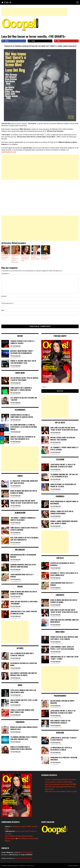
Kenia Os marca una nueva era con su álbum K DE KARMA (61, 784)
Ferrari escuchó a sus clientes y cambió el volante (59, 782)
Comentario (5, 273)
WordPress (76, 865)
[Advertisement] (34, 12)
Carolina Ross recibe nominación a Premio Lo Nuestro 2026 (15, 259)
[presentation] (14, 320)
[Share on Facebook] (14, 41)
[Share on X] (40, 41)
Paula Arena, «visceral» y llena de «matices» (45, 257)
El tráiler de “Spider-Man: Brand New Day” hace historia (60, 779)
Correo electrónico (7, 303)
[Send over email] (2, 442)
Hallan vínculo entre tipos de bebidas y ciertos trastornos (61, 791)
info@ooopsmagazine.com (24, 858)
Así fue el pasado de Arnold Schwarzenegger (35, 257)
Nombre (4, 296)
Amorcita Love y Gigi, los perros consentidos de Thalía (25, 258)
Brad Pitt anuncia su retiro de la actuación (6, 257)
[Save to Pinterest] (66, 41)
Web (3, 310)
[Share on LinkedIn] (2, 438)
